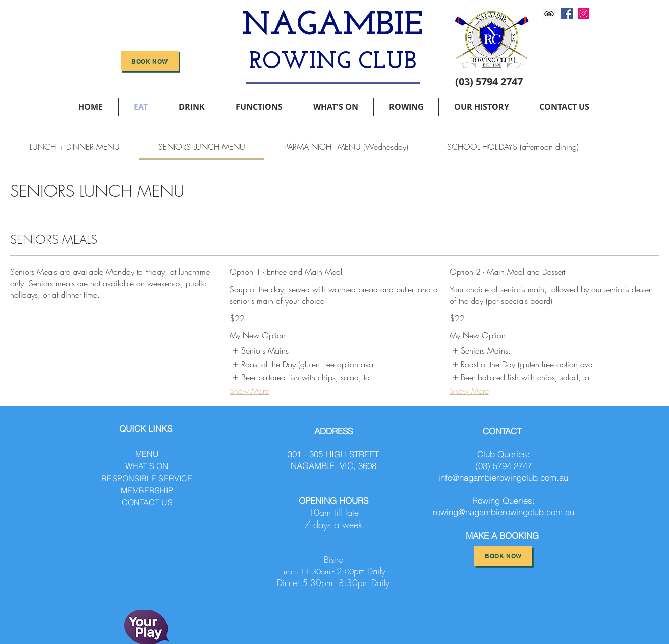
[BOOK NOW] (150, 61)
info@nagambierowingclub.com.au (503, 477)
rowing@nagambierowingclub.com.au (504, 512)
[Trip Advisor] (549, 13)
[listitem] (261, 350)
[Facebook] (567, 13)
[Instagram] (583, 13)
